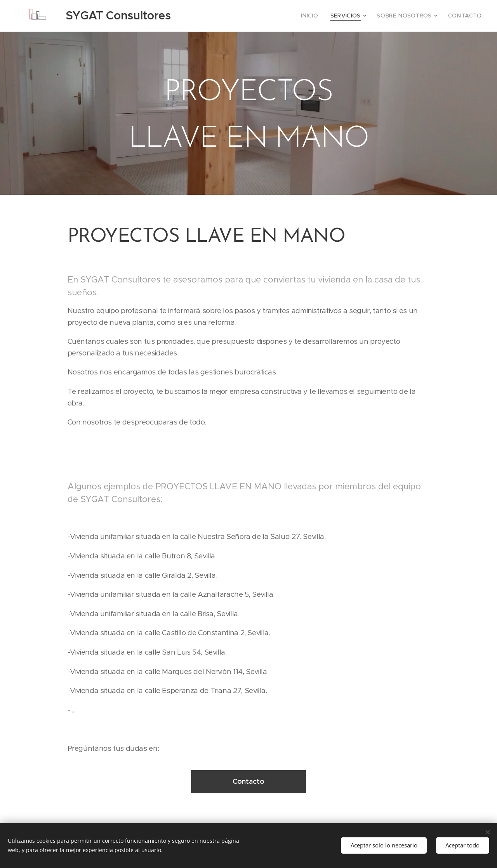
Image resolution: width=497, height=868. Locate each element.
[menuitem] (322, 16)
